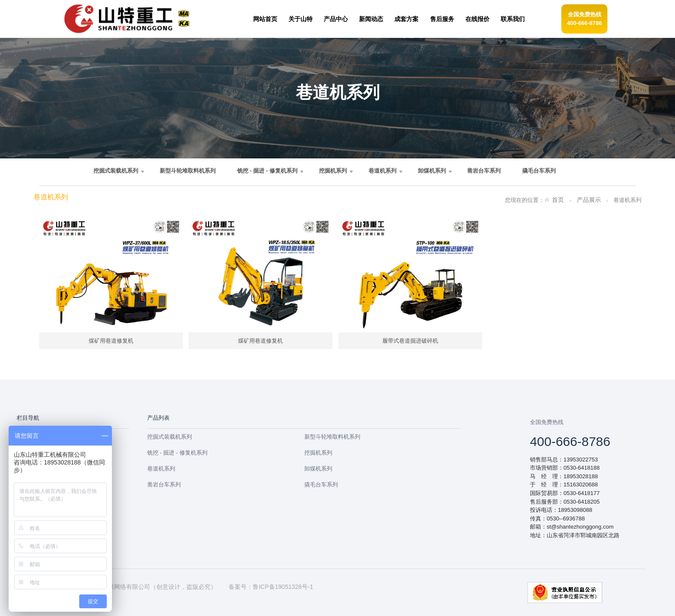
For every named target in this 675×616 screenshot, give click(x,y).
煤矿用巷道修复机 (111, 341)
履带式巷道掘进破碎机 (410, 341)
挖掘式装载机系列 (116, 171)
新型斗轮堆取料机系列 (188, 171)
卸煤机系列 (432, 171)
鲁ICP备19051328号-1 (283, 587)
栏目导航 (28, 418)
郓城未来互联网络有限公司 (114, 587)
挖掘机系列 (333, 171)
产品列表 (158, 418)
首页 (558, 200)
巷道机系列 (382, 171)
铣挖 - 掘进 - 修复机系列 (267, 171)
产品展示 (589, 200)
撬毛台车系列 (539, 171)
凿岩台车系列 (484, 171)
